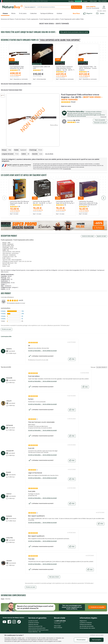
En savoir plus (67, 169)
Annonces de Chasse (7, 19)
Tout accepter (97, 640)
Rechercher (76, 7)
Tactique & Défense (47, 13)
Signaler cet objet (101, 236)
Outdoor (59, 13)
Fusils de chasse (20, 19)
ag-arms (74, 120)
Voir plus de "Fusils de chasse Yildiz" (12, 90)
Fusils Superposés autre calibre (49, 19)
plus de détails (49, 154)
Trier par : (93, 367)
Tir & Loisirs (23, 13)
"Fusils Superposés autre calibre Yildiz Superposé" (60, 40)
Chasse (5, 13)
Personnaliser (81, 640)
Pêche (13, 13)
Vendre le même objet (88, 236)
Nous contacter (103, 1)
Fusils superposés (32, 19)
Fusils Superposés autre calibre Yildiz (72, 19)
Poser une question (100, 120)
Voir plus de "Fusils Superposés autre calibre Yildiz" (16, 84)
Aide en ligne (93, 1)
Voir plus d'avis (54, 577)
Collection (33, 13)
